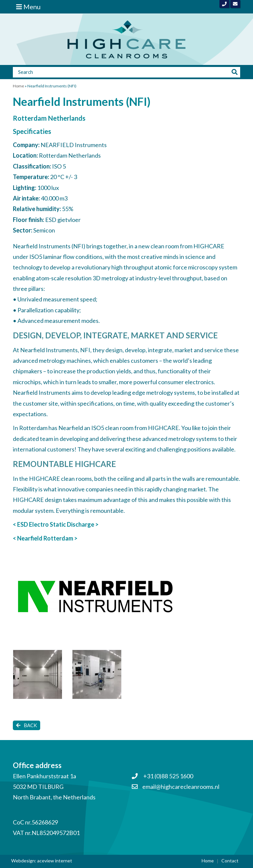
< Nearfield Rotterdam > (45, 538)
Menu (28, 7)
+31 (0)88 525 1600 (162, 776)
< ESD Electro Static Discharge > (56, 524)
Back (27, 725)
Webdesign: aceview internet (42, 861)
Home (18, 86)
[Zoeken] (121, 72)
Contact (230, 861)
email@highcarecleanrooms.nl (181, 787)
